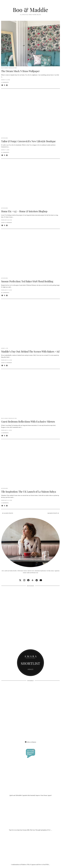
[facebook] (28, 580)
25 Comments (5, 293)
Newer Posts (53, 513)
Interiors (4, 138)
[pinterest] (37, 580)
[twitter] (20, 580)
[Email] (41, 580)
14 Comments (5, 152)
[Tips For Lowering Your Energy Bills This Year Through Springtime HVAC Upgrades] (30, 815)
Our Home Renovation (9, 68)
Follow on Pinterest (30, 742)
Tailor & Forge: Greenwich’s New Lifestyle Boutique (28, 141)
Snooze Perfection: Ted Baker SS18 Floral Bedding (27, 281)
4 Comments (5, 82)
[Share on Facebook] (2, 85)
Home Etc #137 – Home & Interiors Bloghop (24, 211)
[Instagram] (16, 602)
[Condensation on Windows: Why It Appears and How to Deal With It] (30, 849)
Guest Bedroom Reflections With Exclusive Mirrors (28, 421)
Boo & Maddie (30, 10)
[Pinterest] (16, 697)
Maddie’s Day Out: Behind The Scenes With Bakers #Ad (30, 351)
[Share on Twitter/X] (5, 85)
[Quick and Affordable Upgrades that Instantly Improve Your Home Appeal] (30, 780)
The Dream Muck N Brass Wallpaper (20, 71)
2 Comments (5, 433)
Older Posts (8, 513)
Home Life (5, 348)
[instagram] (24, 580)
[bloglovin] (33, 580)
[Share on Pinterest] (7, 85)
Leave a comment (7, 223)
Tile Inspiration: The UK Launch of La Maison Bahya (29, 492)
